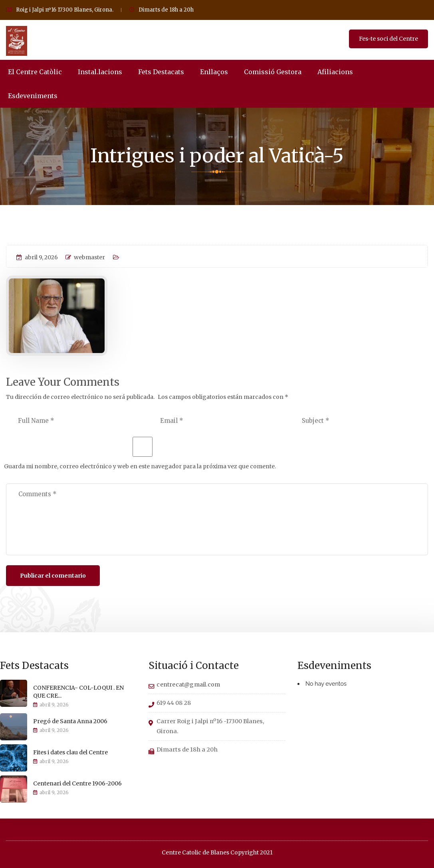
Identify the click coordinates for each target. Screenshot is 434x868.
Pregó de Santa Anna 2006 (70, 721)
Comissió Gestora (273, 72)
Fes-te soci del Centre (388, 39)
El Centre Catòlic (35, 72)
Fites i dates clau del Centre (70, 752)
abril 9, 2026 (37, 257)
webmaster (85, 257)
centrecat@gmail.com (188, 685)
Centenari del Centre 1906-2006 (77, 783)
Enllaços (214, 72)
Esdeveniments (33, 96)
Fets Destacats (161, 72)
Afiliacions (335, 72)
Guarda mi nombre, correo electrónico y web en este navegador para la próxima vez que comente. (140, 466)
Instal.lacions (100, 72)
